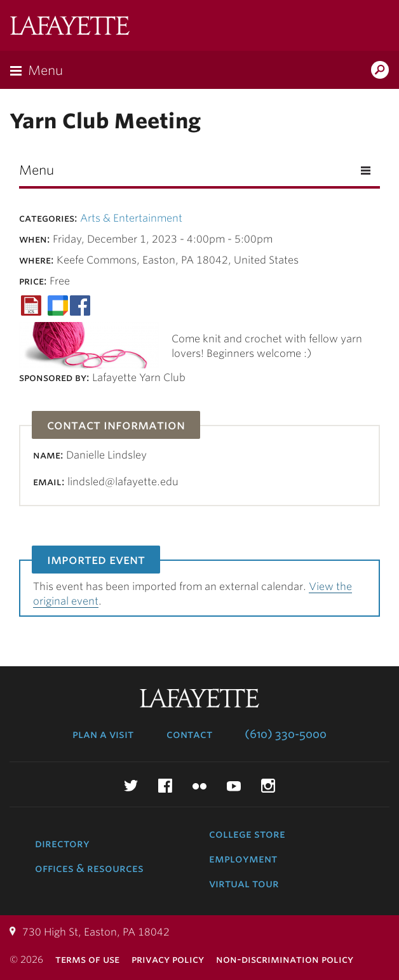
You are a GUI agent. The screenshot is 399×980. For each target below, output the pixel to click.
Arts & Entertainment (131, 218)
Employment (243, 859)
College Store (247, 834)
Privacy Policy (168, 959)
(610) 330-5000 (286, 734)
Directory (62, 843)
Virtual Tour (244, 883)
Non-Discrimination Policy (285, 959)
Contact (189, 734)
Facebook (165, 786)
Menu (45, 70)
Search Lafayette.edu (380, 71)
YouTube (234, 786)
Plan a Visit (103, 734)
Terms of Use (87, 959)
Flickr (199, 786)
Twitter (131, 786)
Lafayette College (70, 27)
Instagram (268, 786)
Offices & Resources (89, 868)
